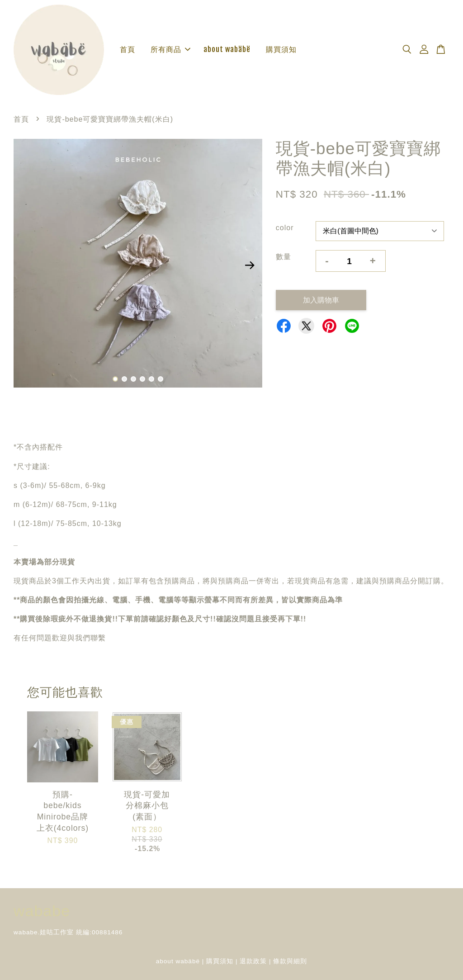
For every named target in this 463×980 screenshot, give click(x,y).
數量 (283, 257)
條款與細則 (290, 961)
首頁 (128, 49)
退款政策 (253, 961)
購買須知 (281, 49)
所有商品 (170, 49)
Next (250, 265)
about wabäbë (227, 49)
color (285, 228)
